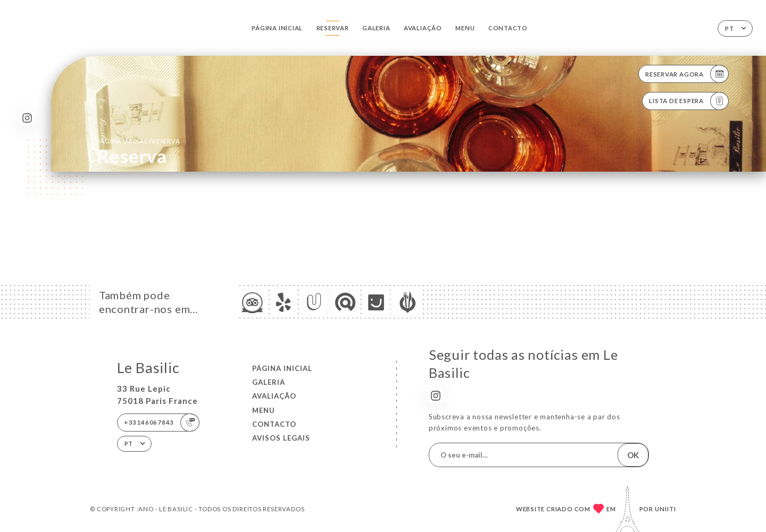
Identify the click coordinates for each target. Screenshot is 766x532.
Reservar (333, 28)
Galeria (376, 28)
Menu (465, 28)
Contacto (508, 28)
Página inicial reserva (138, 141)
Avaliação (423, 28)
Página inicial (277, 28)
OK (633, 455)
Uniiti (665, 509)
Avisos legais (281, 438)
